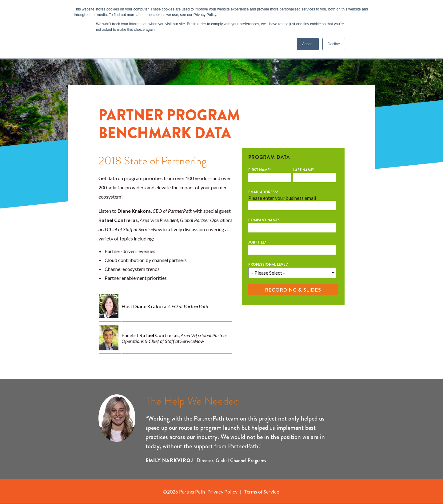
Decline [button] (334, 44)
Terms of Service (261, 492)
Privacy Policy (222, 492)
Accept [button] (308, 44)
